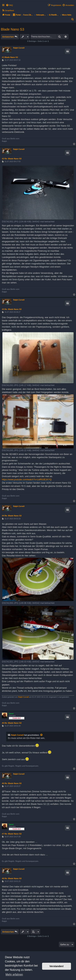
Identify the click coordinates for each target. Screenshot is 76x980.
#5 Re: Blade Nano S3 (12, 723)
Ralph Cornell (19, 48)
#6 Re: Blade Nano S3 (12, 783)
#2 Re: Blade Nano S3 (12, 159)
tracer (11, 714)
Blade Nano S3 (13, 29)
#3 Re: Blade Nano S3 (12, 309)
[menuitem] (9, 5)
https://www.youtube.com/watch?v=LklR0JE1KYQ (27, 479)
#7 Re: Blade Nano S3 (12, 834)
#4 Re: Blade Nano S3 (12, 516)
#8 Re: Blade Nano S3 (12, 878)
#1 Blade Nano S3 (10, 57)
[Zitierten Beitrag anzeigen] (42, 735)
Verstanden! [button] (57, 966)
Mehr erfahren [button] (14, 975)
